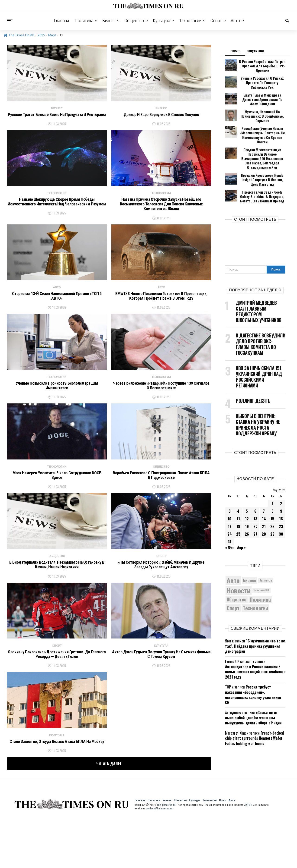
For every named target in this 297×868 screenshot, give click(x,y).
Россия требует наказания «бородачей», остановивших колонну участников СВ (253, 671)
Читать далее (109, 812)
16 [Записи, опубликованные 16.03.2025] (281, 495)
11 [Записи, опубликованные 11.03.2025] (238, 495)
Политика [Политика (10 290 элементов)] (260, 576)
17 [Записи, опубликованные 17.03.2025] (230, 503)
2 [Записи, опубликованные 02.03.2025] (281, 480)
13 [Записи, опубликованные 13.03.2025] (255, 495)
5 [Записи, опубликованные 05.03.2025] (247, 488)
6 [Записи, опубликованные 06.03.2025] (255, 488)
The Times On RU (19, 35)
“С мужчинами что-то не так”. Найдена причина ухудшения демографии (255, 623)
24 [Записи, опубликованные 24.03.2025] (230, 511)
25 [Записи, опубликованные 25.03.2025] (238, 511)
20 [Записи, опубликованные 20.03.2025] (255, 503)
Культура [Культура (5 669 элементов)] (266, 557)
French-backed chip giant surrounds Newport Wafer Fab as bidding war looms (254, 715)
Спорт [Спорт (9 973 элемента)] (233, 585)
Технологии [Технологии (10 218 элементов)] (255, 585)
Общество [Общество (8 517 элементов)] (237, 576)
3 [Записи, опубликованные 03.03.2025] (230, 488)
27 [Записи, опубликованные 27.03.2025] (255, 511)
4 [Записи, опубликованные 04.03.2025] (238, 488)
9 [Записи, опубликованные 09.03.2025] (281, 488)
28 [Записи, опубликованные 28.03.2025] (264, 511)
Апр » (241, 524)
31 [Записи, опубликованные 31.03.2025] (229, 518)
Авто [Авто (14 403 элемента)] (233, 557)
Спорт (216, 21)
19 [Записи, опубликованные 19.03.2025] (247, 503)
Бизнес (109, 21)
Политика (84, 21)
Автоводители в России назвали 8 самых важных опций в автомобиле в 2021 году (255, 648)
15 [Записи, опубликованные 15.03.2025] (272, 495)
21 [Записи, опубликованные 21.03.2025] (264, 503)
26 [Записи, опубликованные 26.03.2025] (247, 511)
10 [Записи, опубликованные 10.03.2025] (229, 495)
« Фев (230, 524)
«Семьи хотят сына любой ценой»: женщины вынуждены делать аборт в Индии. (254, 694)
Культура (161, 21)
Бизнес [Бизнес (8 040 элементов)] (250, 557)
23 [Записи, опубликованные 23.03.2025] (281, 503)
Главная (61, 21)
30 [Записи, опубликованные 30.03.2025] (281, 511)
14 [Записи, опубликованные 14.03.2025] (264, 495)
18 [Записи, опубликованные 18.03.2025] (238, 503)
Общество (134, 21)
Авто (235, 21)
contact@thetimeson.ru (159, 857)
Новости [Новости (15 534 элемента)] (239, 567)
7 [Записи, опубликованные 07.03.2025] (264, 488)
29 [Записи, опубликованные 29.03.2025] (272, 511)
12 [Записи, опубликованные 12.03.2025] (247, 495)
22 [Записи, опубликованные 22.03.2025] (272, 503)
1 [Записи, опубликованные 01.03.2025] (273, 480)
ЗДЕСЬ (248, 854)
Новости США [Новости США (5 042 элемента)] (261, 567)
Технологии (190, 21)
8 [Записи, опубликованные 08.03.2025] (273, 488)
